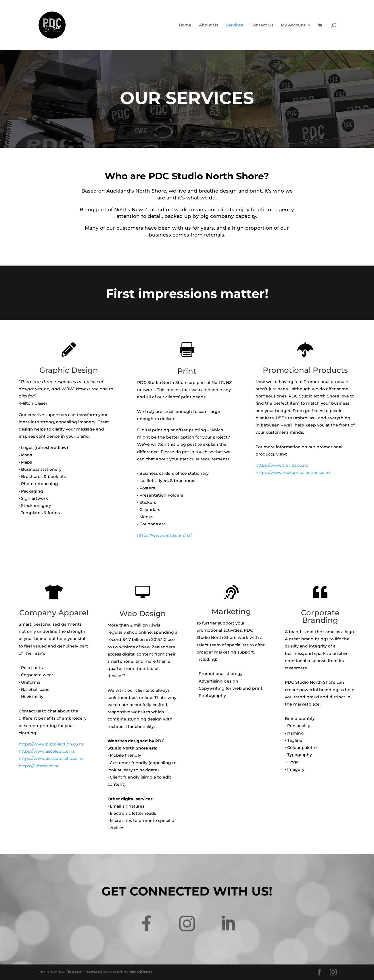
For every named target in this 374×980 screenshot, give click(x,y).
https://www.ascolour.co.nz (47, 751)
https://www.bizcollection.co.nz (51, 744)
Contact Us (262, 25)
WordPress (141, 972)
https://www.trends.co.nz (282, 465)
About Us (209, 25)
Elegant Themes (83, 972)
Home (185, 25)
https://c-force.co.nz (39, 766)
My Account (293, 25)
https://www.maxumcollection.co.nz (293, 472)
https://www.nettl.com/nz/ (164, 535)
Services (234, 25)
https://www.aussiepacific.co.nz (51, 758)
